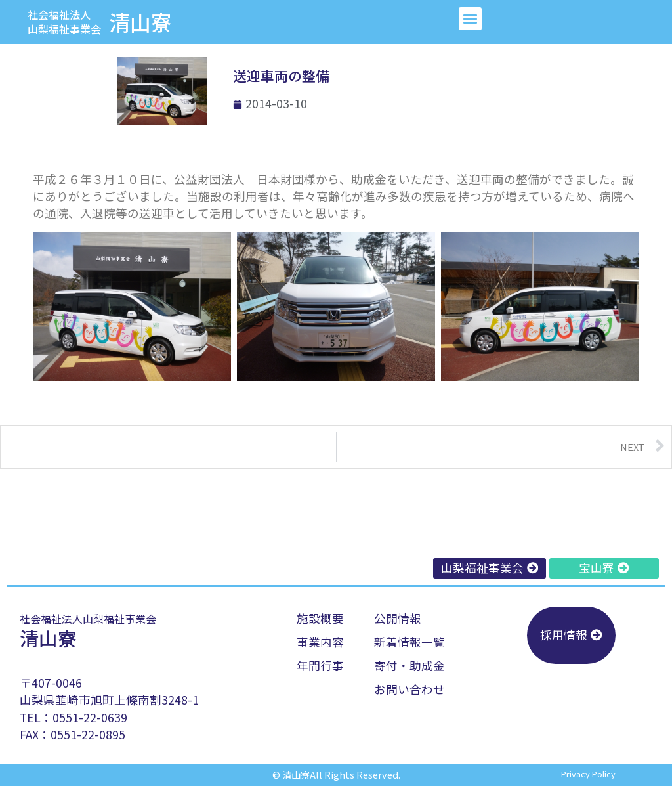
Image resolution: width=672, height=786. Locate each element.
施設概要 (320, 618)
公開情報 (398, 618)
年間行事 (320, 666)
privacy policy (588, 774)
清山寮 (140, 22)
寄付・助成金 (409, 666)
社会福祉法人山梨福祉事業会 (64, 22)
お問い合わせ (409, 689)
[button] (470, 19)
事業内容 (320, 642)
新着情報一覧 (409, 642)
